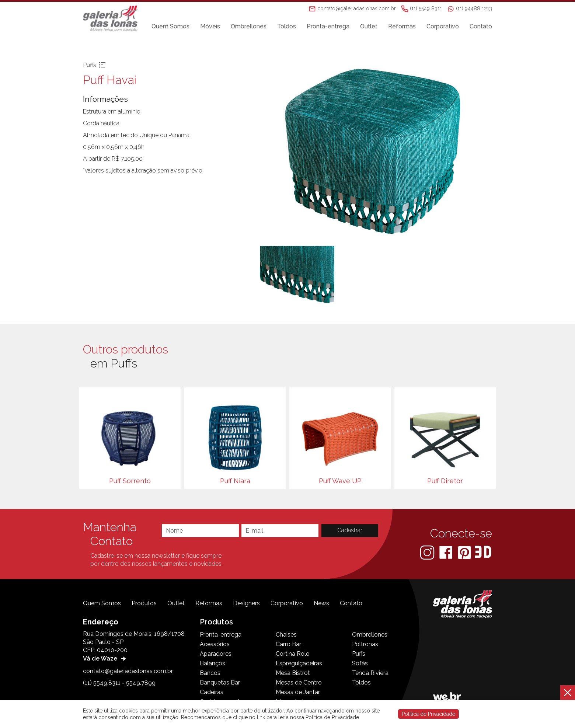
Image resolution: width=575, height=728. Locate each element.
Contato (481, 26)
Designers (246, 603)
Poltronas (365, 644)
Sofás (360, 663)
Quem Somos (170, 26)
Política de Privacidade (428, 714)
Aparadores (216, 654)
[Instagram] (428, 552)
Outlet (369, 26)
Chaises (286, 635)
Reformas (402, 26)
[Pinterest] (465, 552)
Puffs (359, 654)
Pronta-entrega (328, 26)
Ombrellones (249, 26)
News (321, 603)
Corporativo (443, 26)
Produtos (144, 603)
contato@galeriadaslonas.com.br (128, 671)
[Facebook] (447, 552)
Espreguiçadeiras (299, 663)
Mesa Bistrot (293, 673)
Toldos (287, 26)
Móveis (210, 26)
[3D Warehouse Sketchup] (483, 552)
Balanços (212, 663)
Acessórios (215, 644)
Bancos (210, 673)
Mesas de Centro (299, 682)
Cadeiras (212, 692)
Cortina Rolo (293, 654)
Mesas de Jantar (298, 692)
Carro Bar (288, 644)
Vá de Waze (105, 659)
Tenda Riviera (370, 673)
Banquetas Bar (220, 682)
